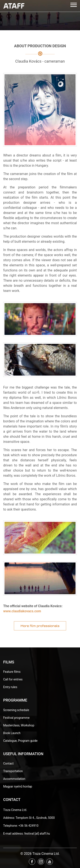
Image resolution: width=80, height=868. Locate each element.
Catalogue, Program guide (20, 741)
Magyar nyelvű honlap (18, 786)
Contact (8, 763)
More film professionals (40, 626)
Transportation (13, 771)
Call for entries (13, 679)
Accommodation (14, 779)
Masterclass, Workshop (19, 725)
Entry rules (10, 687)
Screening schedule (16, 710)
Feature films (12, 672)
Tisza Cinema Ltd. (15, 810)
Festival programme (16, 718)
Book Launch (12, 733)
